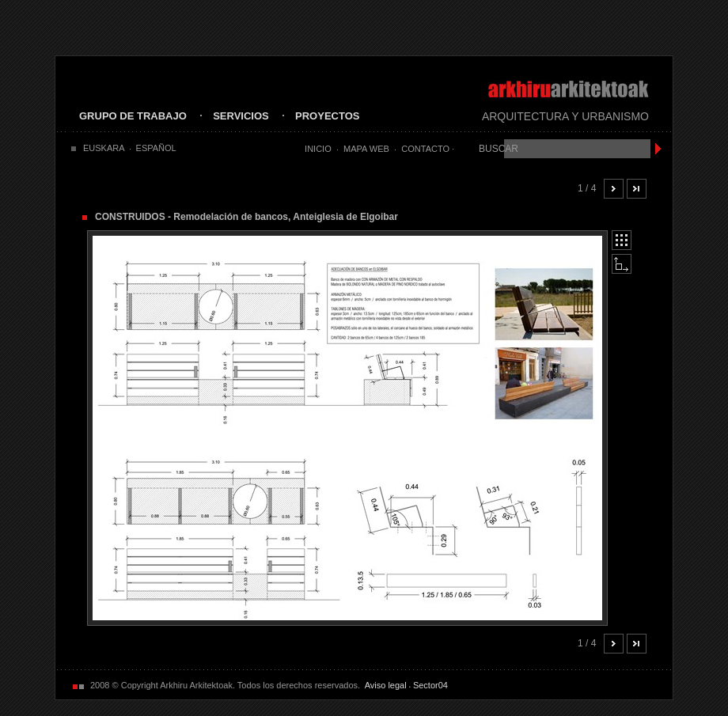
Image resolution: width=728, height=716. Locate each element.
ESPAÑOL (156, 148)
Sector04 (430, 685)
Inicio (318, 149)
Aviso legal (386, 685)
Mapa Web (366, 149)
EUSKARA (104, 148)
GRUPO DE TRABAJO (133, 116)
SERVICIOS (241, 116)
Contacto (425, 149)
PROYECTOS (327, 116)
